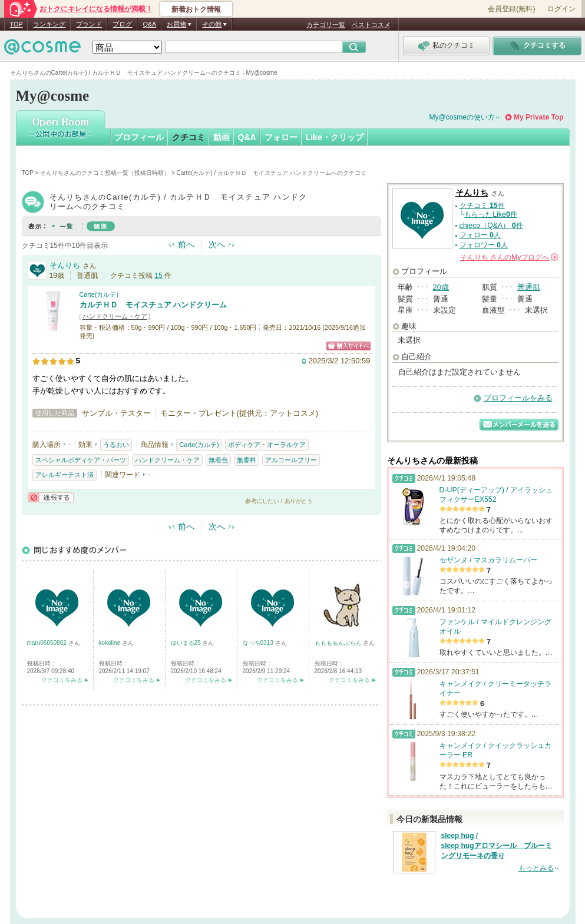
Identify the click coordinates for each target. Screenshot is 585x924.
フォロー (281, 137)
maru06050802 (48, 643)
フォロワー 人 (484, 245)
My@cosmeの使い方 (462, 117)
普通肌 (529, 287)
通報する (51, 497)
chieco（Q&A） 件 (491, 226)
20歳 (441, 287)
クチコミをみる (62, 680)
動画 (222, 137)
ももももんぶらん (339, 643)
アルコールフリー (291, 460)
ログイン (561, 9)
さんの (509, 257)
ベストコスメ (371, 25)
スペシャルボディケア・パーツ (81, 460)
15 (158, 276)
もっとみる (536, 868)
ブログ (122, 24)
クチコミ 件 (482, 206)
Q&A (149, 24)
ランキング (49, 24)
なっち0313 (259, 643)
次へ (217, 244)
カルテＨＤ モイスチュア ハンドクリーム (153, 305)
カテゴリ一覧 (326, 25)
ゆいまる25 (187, 643)
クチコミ (189, 137)
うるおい (116, 445)
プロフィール (139, 137)
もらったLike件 (491, 214)
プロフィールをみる (518, 398)
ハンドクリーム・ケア (115, 316)
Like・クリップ (335, 137)
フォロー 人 (480, 235)
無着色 (218, 460)
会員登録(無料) (511, 9)
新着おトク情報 (196, 9)
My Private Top (538, 117)
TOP (16, 24)
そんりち (65, 265)
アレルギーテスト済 (65, 475)
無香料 (247, 460)
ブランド (89, 24)
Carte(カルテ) (99, 294)
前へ (186, 244)
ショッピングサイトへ (348, 346)
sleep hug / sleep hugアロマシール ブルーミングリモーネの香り (497, 846)
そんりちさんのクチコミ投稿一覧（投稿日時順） (105, 173)
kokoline (110, 643)
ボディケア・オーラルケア (267, 445)
